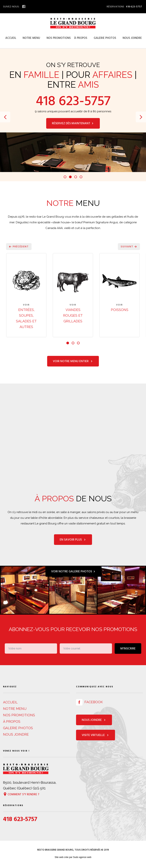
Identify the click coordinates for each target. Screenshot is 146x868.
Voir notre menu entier (73, 361)
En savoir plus (73, 540)
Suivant (129, 247)
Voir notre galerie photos (73, 572)
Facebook (89, 702)
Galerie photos (105, 38)
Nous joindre (132, 38)
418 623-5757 (73, 101)
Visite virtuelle (96, 735)
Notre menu (31, 38)
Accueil (11, 38)
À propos (81, 38)
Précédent (19, 247)
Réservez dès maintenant (73, 123)
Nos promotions (59, 38)
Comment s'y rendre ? (21, 795)
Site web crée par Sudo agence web (73, 858)
